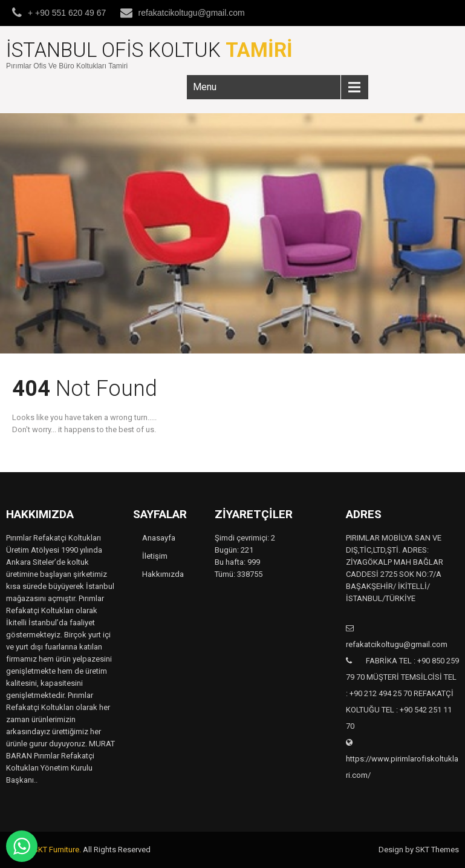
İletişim (155, 556)
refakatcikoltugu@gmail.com (192, 13)
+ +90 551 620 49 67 (67, 13)
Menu (205, 87)
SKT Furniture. (57, 850)
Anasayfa (159, 538)
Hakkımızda (163, 574)
